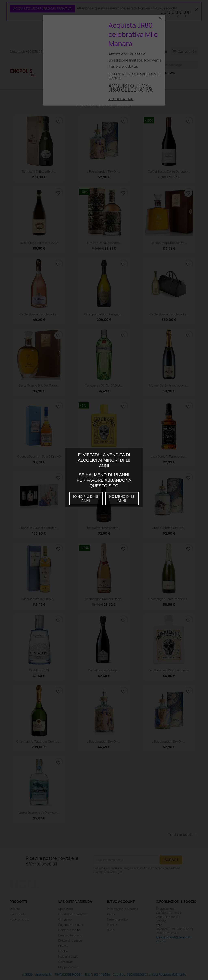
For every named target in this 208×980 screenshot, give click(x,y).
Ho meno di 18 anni (122, 499)
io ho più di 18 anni (86, 499)
